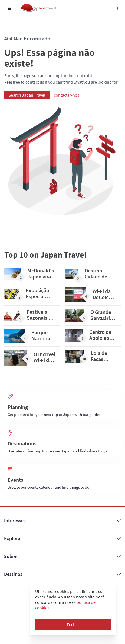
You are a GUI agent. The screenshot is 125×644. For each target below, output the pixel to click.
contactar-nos (67, 95)
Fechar (73, 624)
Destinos (62, 574)
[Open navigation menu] (9, 8)
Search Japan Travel (27, 95)
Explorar (62, 538)
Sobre (62, 556)
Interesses (62, 521)
